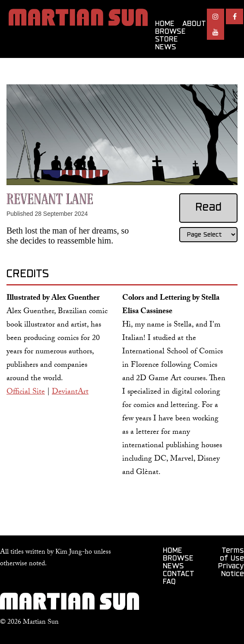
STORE (166, 40)
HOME (165, 24)
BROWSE (170, 32)
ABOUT (194, 24)
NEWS (166, 48)
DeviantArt (70, 392)
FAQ (169, 582)
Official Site (26, 392)
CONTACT (179, 574)
